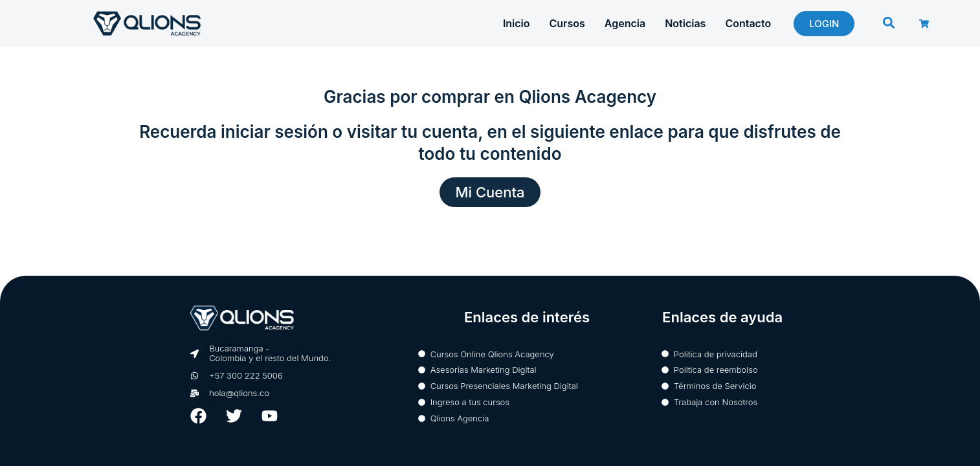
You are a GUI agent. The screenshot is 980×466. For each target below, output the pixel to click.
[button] (889, 23)
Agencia (625, 23)
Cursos (567, 23)
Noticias (685, 23)
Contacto (748, 23)
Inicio (517, 23)
